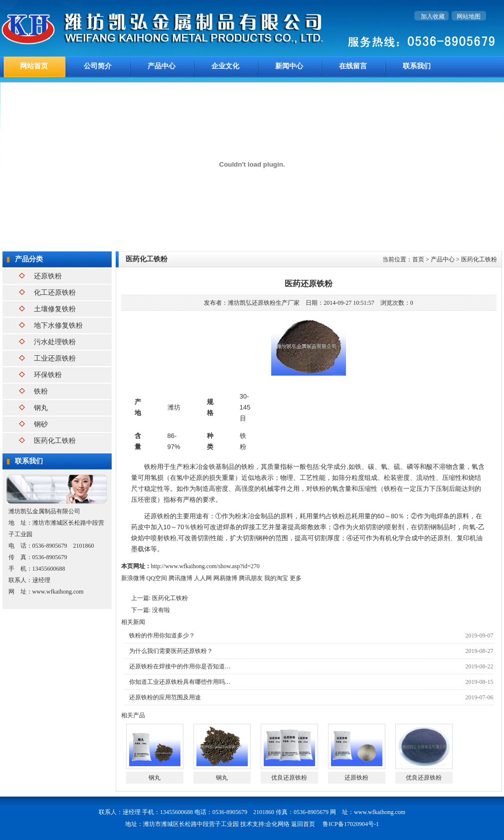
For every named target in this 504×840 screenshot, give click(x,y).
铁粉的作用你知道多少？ (162, 635)
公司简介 (98, 66)
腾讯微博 (180, 578)
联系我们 (417, 66)
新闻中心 (289, 66)
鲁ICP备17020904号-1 (351, 824)
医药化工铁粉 (55, 441)
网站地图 (469, 16)
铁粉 (41, 391)
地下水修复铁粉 (58, 325)
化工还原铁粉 (55, 293)
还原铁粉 (48, 276)
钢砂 (41, 424)
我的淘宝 (276, 578)
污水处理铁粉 (55, 342)
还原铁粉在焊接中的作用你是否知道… (180, 666)
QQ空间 (157, 578)
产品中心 (162, 66)
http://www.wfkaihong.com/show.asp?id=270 (205, 566)
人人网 (203, 578)
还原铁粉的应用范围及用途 (165, 697)
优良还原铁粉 (289, 778)
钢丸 (41, 408)
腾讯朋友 (251, 578)
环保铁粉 (48, 375)
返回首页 (303, 824)
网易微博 (225, 578)
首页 (418, 259)
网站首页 (34, 66)
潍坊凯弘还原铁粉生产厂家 (264, 303)
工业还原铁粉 (55, 358)
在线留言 (353, 66)
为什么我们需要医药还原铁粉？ (171, 651)
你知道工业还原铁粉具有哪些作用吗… (180, 682)
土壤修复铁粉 (55, 309)
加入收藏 (433, 16)
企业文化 (225, 66)
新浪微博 (133, 578)
